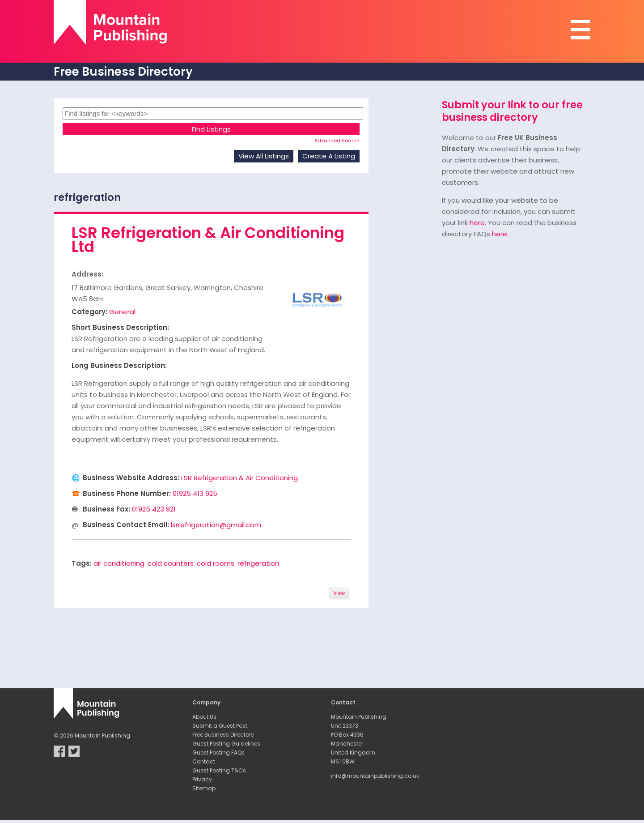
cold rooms (216, 563)
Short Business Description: (120, 327)
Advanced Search (337, 141)
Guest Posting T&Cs (219, 770)
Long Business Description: (119, 365)
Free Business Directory (223, 735)
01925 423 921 (154, 509)
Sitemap (204, 788)
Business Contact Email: (126, 525)
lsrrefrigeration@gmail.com (216, 525)
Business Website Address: (131, 478)
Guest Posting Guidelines (226, 744)
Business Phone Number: (127, 493)
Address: (87, 274)
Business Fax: (106, 509)
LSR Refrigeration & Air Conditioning (239, 478)
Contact (204, 761)
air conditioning (119, 563)
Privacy (202, 779)
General (122, 312)
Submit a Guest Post (220, 726)
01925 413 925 (195, 493)
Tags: (82, 563)
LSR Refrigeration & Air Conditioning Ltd (208, 240)
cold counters (171, 563)
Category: (89, 312)
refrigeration (258, 563)
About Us (204, 717)
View (339, 593)
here (477, 223)
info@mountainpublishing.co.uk (375, 776)
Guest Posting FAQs (218, 753)
